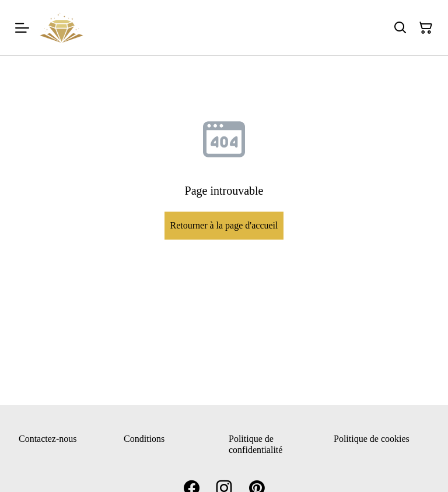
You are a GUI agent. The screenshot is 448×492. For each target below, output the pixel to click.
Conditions (144, 439)
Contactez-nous (48, 439)
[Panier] (426, 28)
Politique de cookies (372, 439)
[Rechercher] (400, 28)
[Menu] (22, 28)
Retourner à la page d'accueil (224, 225)
